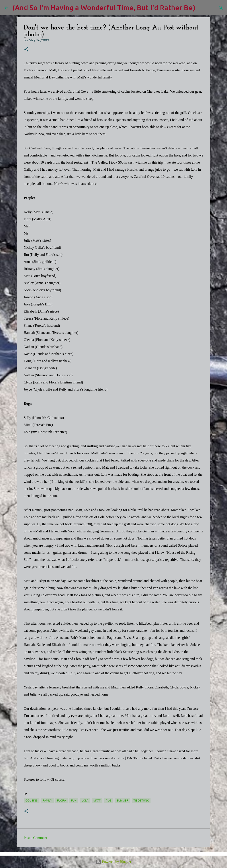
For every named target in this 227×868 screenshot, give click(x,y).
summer (122, 801)
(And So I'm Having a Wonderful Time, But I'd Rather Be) (104, 8)
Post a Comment (35, 838)
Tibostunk (141, 801)
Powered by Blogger (113, 862)
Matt (97, 801)
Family (47, 801)
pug (109, 801)
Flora (61, 801)
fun (74, 801)
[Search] (202, 8)
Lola (85, 801)
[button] (26, 50)
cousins (32, 801)
